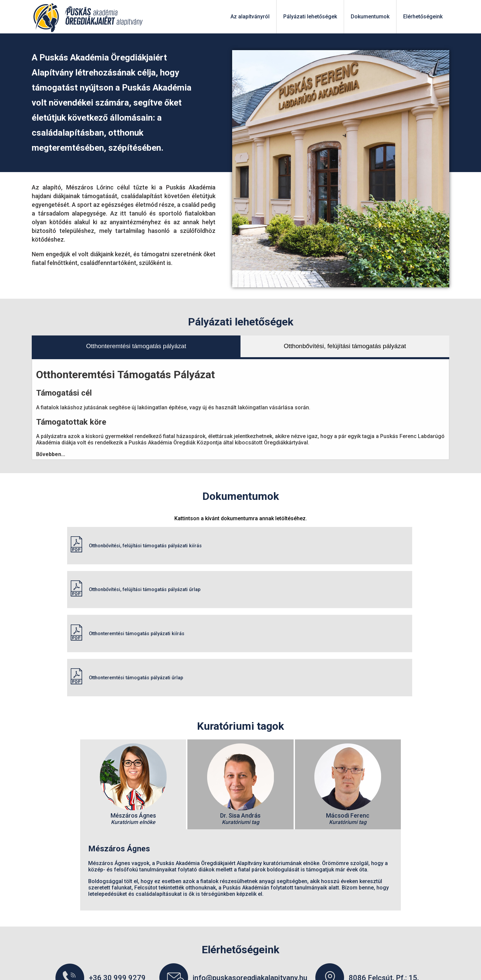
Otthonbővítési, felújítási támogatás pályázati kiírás (134, 538)
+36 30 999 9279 (117, 862)
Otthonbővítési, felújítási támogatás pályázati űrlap (325, 538)
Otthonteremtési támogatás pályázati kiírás (124, 569)
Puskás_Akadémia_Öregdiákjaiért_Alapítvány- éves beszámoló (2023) (241, 925)
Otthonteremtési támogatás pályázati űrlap (315, 569)
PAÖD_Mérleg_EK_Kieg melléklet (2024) (240, 887)
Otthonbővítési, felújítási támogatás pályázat (345, 346)
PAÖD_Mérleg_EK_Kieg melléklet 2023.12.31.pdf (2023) (241, 912)
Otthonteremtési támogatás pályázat (136, 346)
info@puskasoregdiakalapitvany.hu (250, 862)
